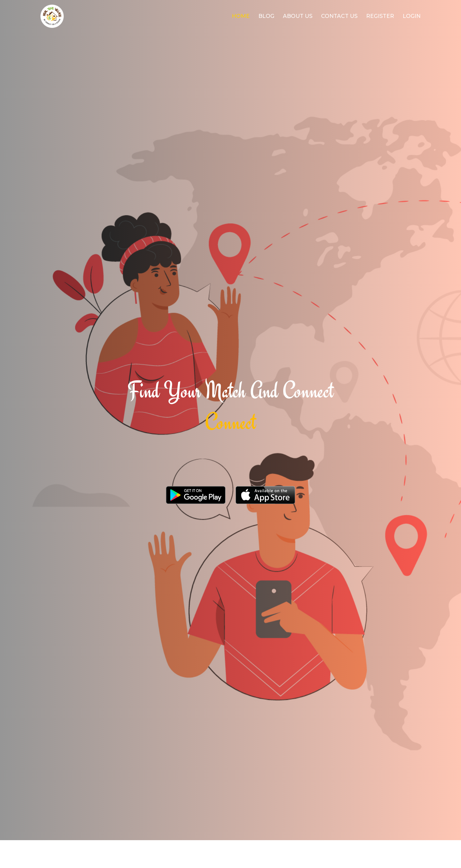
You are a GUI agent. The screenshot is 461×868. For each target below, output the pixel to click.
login (412, 16)
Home (241, 16)
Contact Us (339, 16)
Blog (266, 16)
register (380, 16)
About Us (298, 16)
